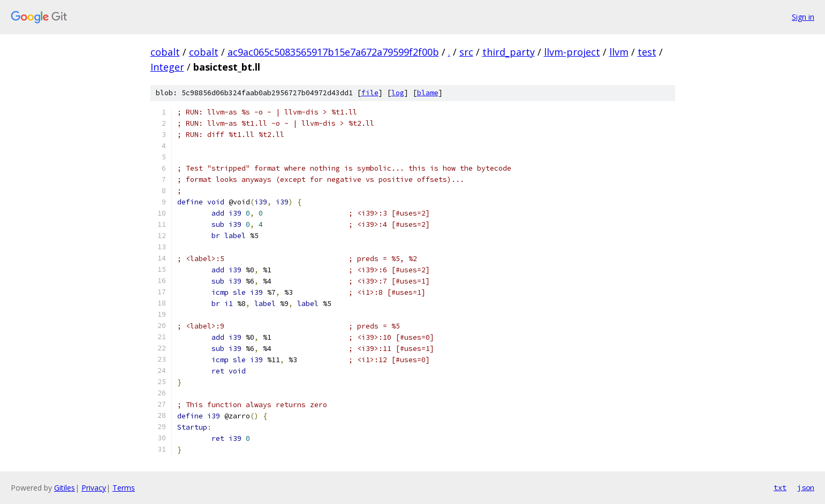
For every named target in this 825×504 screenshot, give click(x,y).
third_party (509, 52)
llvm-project (572, 52)
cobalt (165, 52)
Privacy (94, 488)
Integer (167, 67)
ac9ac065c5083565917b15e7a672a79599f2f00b (333, 52)
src (466, 52)
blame (428, 93)
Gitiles (65, 488)
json (806, 487)
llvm (619, 52)
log (398, 93)
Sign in (803, 17)
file (370, 93)
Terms (124, 488)
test (647, 52)
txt (780, 487)
